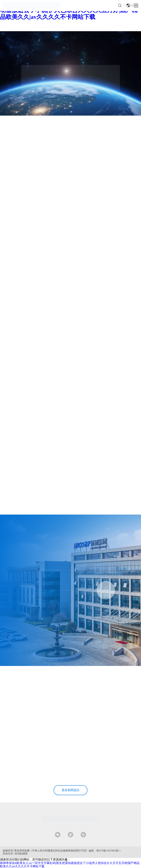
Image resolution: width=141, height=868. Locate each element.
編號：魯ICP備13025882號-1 (105, 851)
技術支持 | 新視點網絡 (15, 854)
